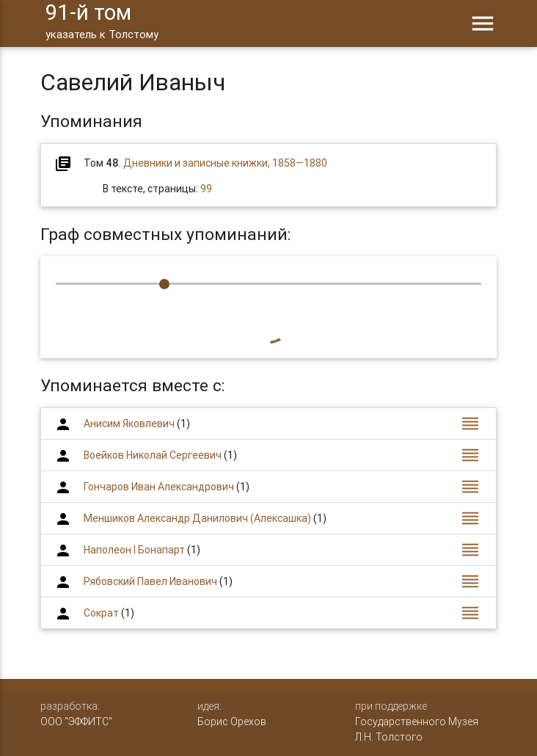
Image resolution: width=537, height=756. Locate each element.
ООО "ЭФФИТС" (76, 722)
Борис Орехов (232, 722)
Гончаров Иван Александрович (159, 487)
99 (206, 189)
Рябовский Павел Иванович (150, 581)
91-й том (102, 22)
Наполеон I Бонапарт (134, 550)
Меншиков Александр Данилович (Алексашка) (197, 518)
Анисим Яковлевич (129, 424)
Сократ (101, 613)
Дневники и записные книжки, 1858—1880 (225, 163)
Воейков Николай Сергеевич (153, 455)
